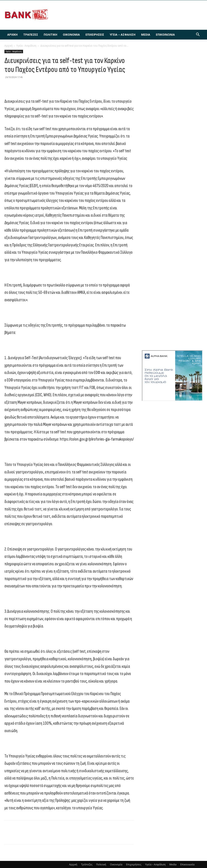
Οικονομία (71, 35)
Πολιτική (50, 35)
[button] (198, 35)
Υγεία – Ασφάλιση (123, 35)
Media (146, 35)
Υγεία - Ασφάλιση (26, 46)
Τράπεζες (31, 35)
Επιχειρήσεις (95, 35)
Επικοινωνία (165, 35)
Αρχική (12, 35)
